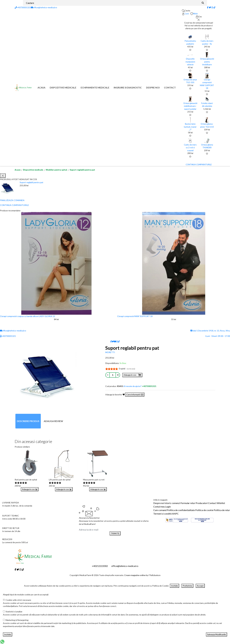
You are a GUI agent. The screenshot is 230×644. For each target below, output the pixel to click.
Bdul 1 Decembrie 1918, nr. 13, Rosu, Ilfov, (210, 331)
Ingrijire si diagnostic (128, 87)
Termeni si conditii (162, 514)
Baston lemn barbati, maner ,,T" (190, 127)
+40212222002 (100, 566)
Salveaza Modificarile (217, 634)
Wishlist (221, 503)
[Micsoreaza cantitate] (108, 375)
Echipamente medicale (95, 87)
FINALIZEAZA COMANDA (12, 200)
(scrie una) (131, 369)
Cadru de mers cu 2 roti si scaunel (190, 148)
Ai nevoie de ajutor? (140, 386)
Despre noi (153, 87)
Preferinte (187, 586)
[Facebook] (208, 7)
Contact (170, 87)
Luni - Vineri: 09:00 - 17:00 (218, 336)
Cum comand (160, 510)
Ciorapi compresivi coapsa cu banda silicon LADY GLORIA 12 (28, 316)
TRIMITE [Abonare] (115, 533)
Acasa (41, 87)
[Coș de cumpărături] (199, 17)
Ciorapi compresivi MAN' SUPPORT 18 (135, 316)
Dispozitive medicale (63, 87)
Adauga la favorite (115, 395)
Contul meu (159, 507)
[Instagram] (212, 7)
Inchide (174, 586)
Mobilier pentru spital (56, 170)
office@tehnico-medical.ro (44, 7)
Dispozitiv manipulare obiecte (190, 62)
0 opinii (127, 369)
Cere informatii (135, 395)
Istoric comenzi (172, 503)
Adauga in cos (132, 375)
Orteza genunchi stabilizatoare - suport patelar (190, 106)
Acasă (18, 170)
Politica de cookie (204, 510)
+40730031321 (23, 7)
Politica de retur (222, 510)
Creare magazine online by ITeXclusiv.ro (142, 575)
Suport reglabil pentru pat (82, 170)
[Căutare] (203, 3)
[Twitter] (210, 7)
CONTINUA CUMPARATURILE (199, 165)
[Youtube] (115, 341)
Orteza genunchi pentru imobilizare (207, 62)
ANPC (175, 514)
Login (168, 507)
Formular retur (188, 503)
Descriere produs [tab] (28, 421)
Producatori (202, 503)
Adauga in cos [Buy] (30, 489)
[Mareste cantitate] (118, 375)
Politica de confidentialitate (181, 510)
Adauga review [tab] (53, 421)
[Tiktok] (214, 7)
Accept (200, 586)
